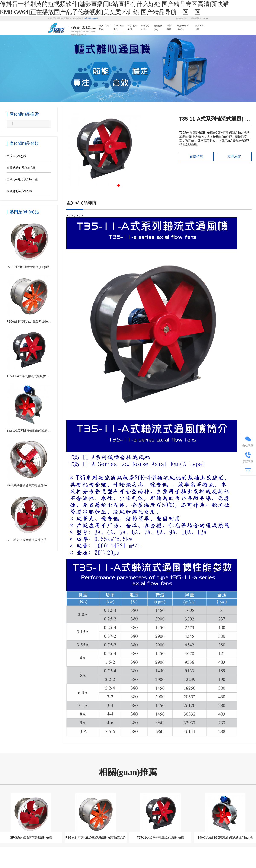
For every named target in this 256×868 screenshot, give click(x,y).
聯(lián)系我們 (196, 18)
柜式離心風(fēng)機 (20, 191)
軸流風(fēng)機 (17, 156)
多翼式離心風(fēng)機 (21, 168)
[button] (119, 185)
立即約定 (234, 156)
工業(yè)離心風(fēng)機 (22, 179)
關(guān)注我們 (181, 18)
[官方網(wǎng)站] (92, 18)
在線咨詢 (196, 156)
